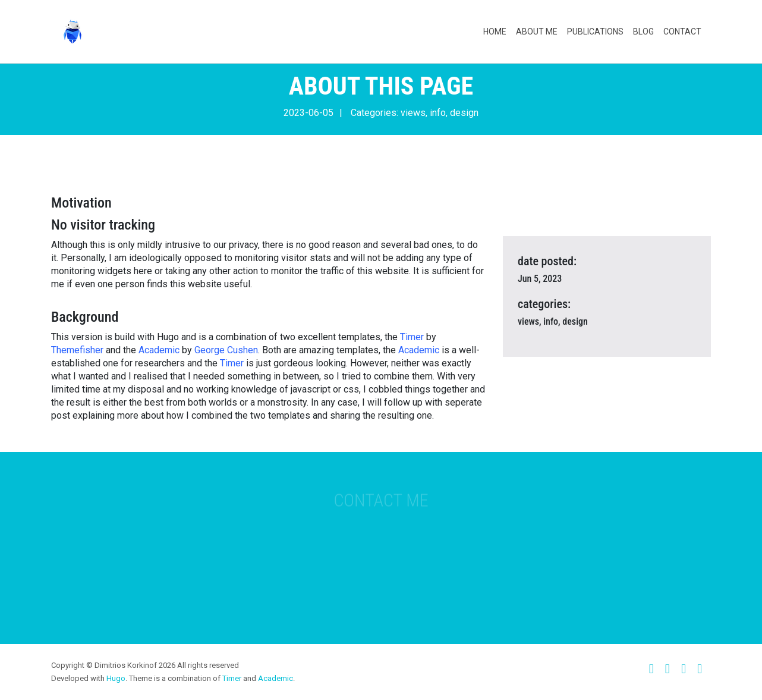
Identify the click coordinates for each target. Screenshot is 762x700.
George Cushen (226, 350)
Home (495, 32)
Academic (159, 350)
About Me (537, 32)
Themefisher (77, 350)
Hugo (116, 678)
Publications (595, 32)
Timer (412, 337)
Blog (643, 32)
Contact (682, 32)
